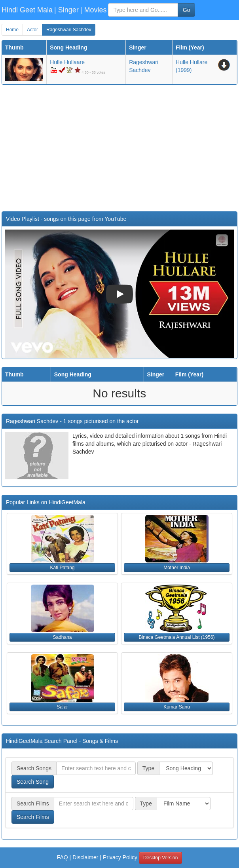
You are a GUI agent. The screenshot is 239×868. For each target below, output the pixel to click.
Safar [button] (62, 707)
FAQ (63, 857)
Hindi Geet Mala (27, 10)
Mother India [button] (177, 568)
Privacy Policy (120, 857)
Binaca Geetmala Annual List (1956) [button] (176, 637)
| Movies (94, 10)
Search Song (33, 782)
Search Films (33, 817)
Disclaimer (85, 857)
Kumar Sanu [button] (177, 707)
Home (12, 30)
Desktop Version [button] (160, 858)
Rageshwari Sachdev (69, 30)
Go (187, 10)
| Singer (66, 10)
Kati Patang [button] (62, 568)
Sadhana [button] (62, 637)
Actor (32, 30)
